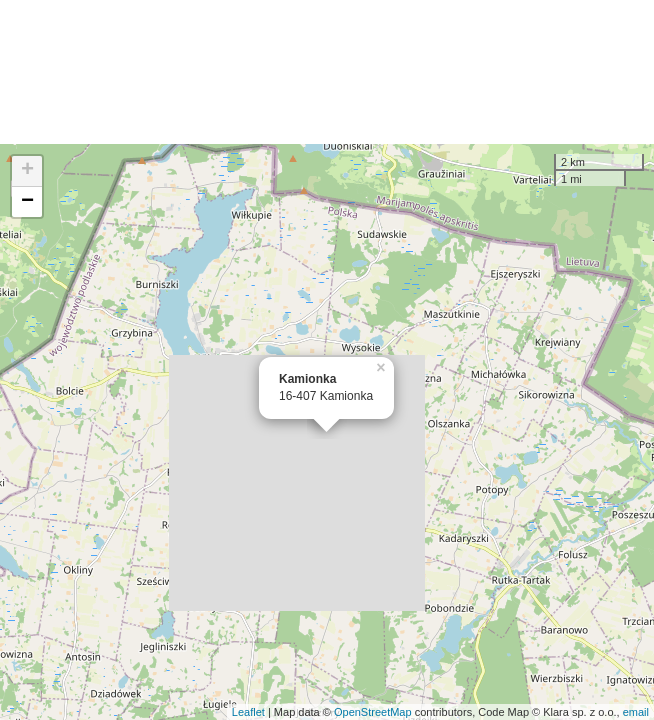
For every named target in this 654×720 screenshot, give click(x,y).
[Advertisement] (327, 72)
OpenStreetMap (373, 712)
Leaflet (248, 712)
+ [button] (27, 171)
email (636, 712)
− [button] (27, 202)
